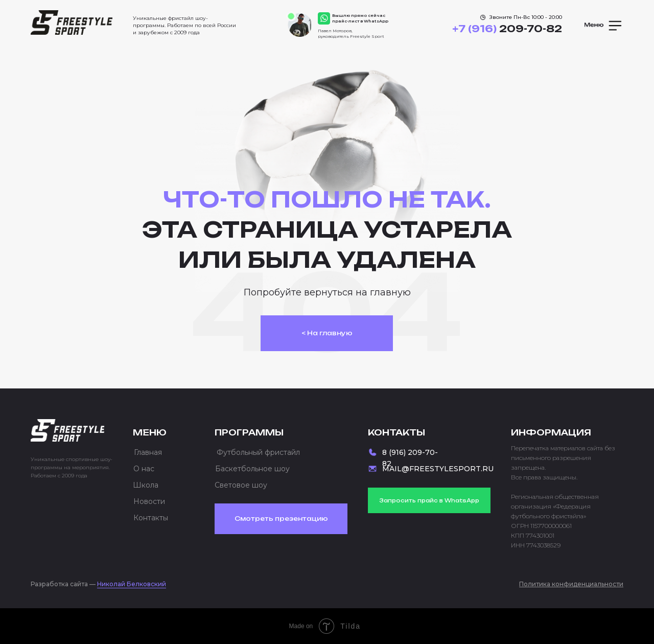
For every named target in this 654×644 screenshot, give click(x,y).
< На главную (327, 333)
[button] (604, 26)
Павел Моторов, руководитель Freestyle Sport (351, 33)
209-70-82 (507, 29)
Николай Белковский (132, 584)
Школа (146, 485)
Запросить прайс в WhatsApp (429, 500)
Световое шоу (241, 485)
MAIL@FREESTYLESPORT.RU (438, 469)
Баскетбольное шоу (252, 469)
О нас (144, 469)
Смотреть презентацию (281, 519)
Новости (149, 501)
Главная (148, 452)
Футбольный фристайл (258, 452)
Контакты (151, 518)
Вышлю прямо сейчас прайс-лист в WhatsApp (360, 18)
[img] (72, 22)
